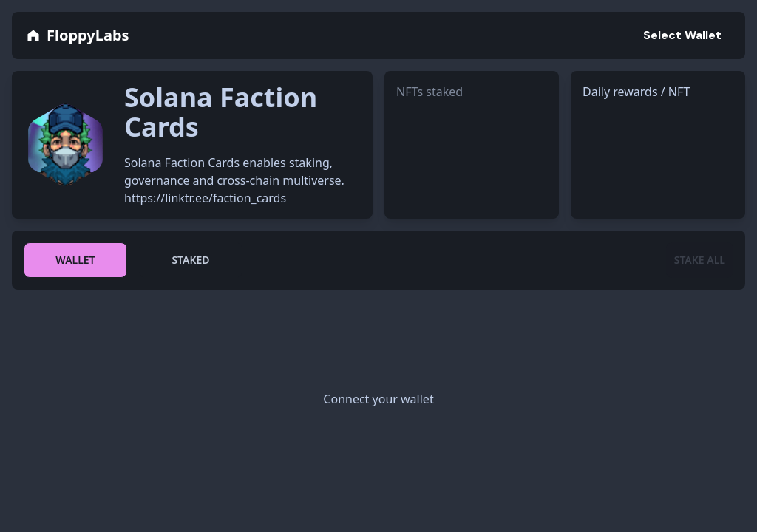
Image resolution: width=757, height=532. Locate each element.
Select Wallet (682, 35)
